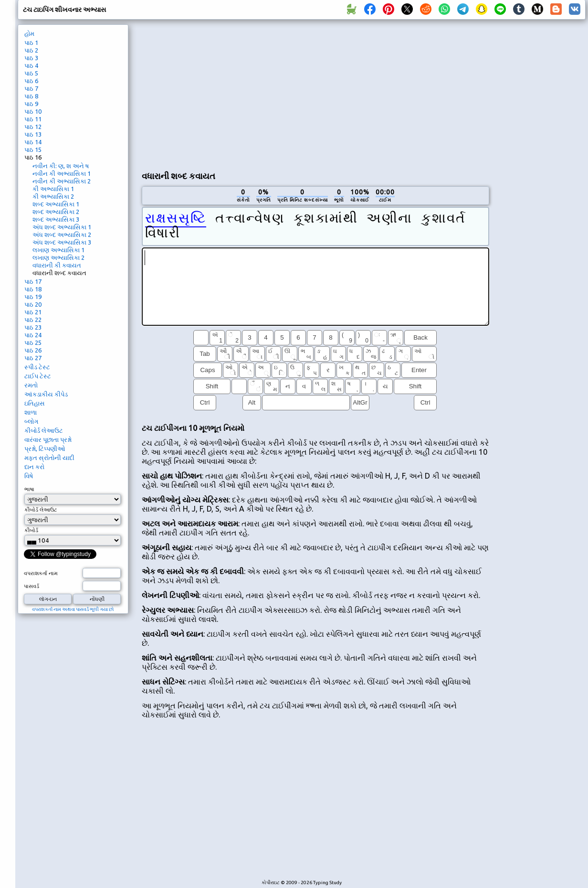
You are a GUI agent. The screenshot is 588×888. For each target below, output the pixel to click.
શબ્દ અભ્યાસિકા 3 (56, 219)
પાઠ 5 (31, 73)
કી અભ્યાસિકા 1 (53, 189)
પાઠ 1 (31, 43)
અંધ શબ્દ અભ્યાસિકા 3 (62, 242)
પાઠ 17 (33, 281)
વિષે (29, 476)
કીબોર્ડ (31, 530)
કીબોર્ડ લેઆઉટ (44, 430)
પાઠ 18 (33, 289)
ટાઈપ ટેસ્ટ (38, 376)
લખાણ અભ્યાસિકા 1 (58, 250)
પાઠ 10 (33, 111)
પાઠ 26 (33, 350)
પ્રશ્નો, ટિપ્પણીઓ (45, 449)
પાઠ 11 (33, 119)
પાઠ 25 (33, 342)
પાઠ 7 (31, 88)
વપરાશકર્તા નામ (41, 573)
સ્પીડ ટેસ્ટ (37, 367)
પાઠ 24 (33, 335)
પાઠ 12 (33, 127)
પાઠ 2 (31, 50)
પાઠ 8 (31, 96)
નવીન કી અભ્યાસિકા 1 (62, 173)
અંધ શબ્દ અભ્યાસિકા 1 (62, 227)
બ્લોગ (31, 421)
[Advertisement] (315, 94)
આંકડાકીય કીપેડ (46, 394)
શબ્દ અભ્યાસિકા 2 (56, 212)
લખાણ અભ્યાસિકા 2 (58, 257)
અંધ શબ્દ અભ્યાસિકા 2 (62, 235)
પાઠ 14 (33, 142)
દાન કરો (34, 467)
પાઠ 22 (33, 320)
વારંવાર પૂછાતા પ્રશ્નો (48, 439)
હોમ (29, 33)
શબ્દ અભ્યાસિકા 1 (56, 204)
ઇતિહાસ (35, 403)
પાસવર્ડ (31, 586)
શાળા (31, 412)
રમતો (31, 385)
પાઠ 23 (33, 327)
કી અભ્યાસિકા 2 (53, 196)
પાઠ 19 (33, 297)
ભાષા (29, 489)
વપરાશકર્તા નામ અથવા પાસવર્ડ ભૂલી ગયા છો (73, 609)
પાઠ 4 (31, 65)
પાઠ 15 (33, 150)
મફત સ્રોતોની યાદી (49, 458)
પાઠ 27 (33, 358)
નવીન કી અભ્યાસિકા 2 (62, 181)
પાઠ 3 (31, 58)
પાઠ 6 (31, 81)
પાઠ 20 (33, 304)
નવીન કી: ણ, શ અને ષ (61, 166)
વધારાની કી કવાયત (57, 265)
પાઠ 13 (33, 134)
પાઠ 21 (33, 312)
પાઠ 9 (31, 104)
